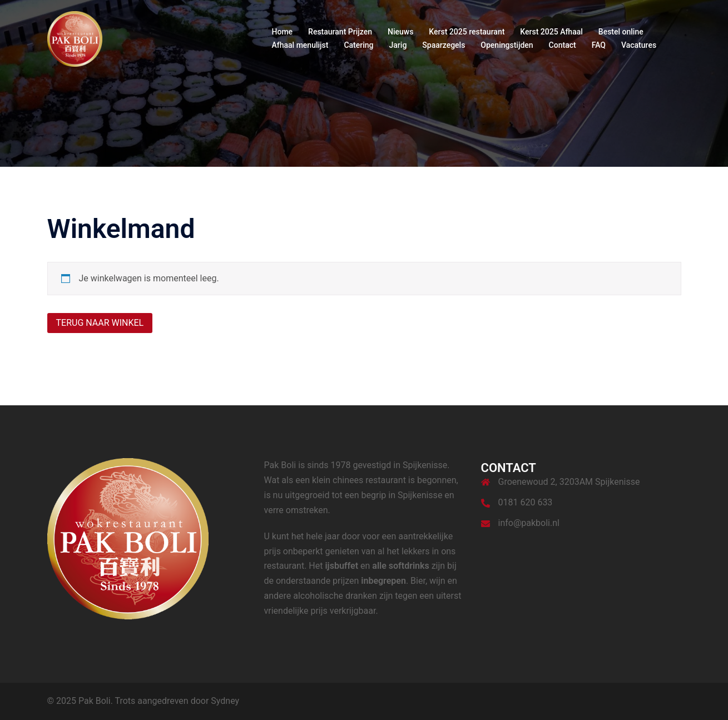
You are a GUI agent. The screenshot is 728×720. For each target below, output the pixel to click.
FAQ (599, 45)
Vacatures (639, 45)
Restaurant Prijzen (340, 32)
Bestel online (621, 32)
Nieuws (400, 32)
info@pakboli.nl (529, 523)
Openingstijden (507, 45)
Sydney (225, 701)
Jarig (398, 45)
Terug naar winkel (100, 323)
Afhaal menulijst (300, 45)
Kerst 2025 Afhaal (551, 32)
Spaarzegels (444, 45)
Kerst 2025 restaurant (467, 32)
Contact (563, 45)
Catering (358, 45)
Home (283, 32)
